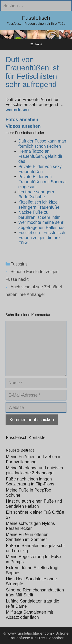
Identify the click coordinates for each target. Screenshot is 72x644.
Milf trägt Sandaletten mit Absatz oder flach (29, 615)
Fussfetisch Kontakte (26, 438)
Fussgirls (19, 264)
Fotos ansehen (22, 119)
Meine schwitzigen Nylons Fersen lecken (30, 526)
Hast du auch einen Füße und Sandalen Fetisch (34, 504)
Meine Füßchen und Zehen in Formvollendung (34, 459)
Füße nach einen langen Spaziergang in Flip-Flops (30, 482)
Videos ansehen (23, 126)
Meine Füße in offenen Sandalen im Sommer (27, 537)
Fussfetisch (36, 18)
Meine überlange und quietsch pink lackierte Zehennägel (34, 471)
